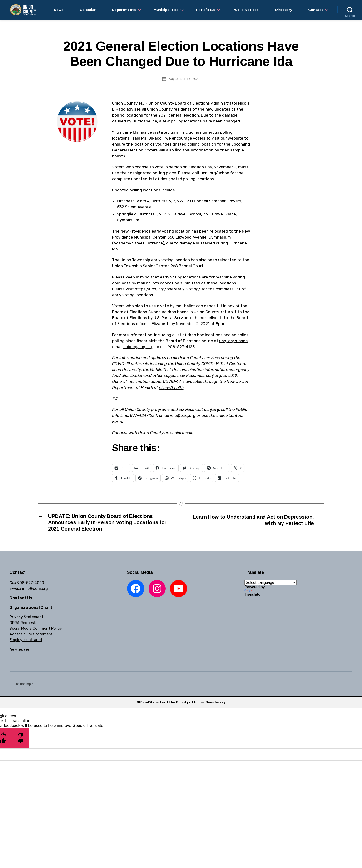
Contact (316, 10)
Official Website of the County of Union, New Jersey (181, 704)
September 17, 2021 (184, 79)
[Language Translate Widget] (270, 584)
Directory (284, 10)
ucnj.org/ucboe (215, 173)
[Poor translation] (21, 740)
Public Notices (246, 10)
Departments (124, 10)
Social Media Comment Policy (36, 630)
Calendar (88, 10)
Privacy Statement (26, 619)
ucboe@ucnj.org (138, 347)
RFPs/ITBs (206, 10)
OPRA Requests (23, 624)
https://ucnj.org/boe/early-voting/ (168, 289)
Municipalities (166, 10)
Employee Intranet (26, 641)
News (59, 10)
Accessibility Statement (31, 636)
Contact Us (21, 600)
